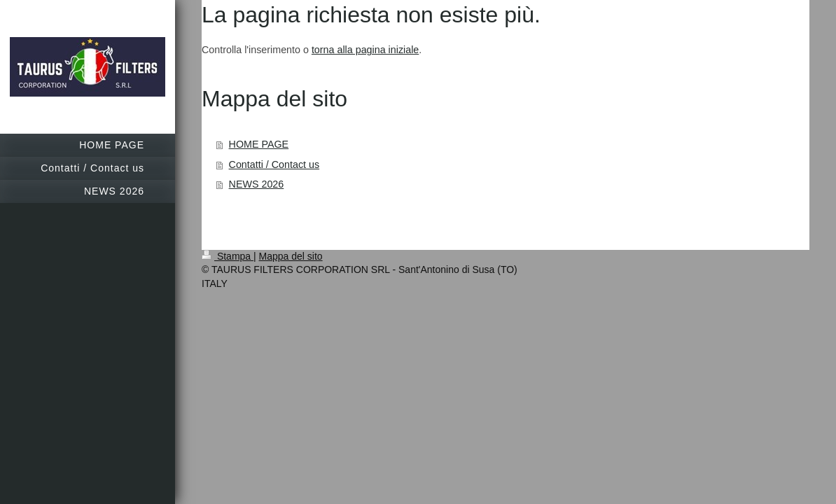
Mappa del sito (291, 256)
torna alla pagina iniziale (365, 50)
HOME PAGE (259, 144)
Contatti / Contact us (274, 164)
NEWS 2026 (257, 184)
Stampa (228, 256)
